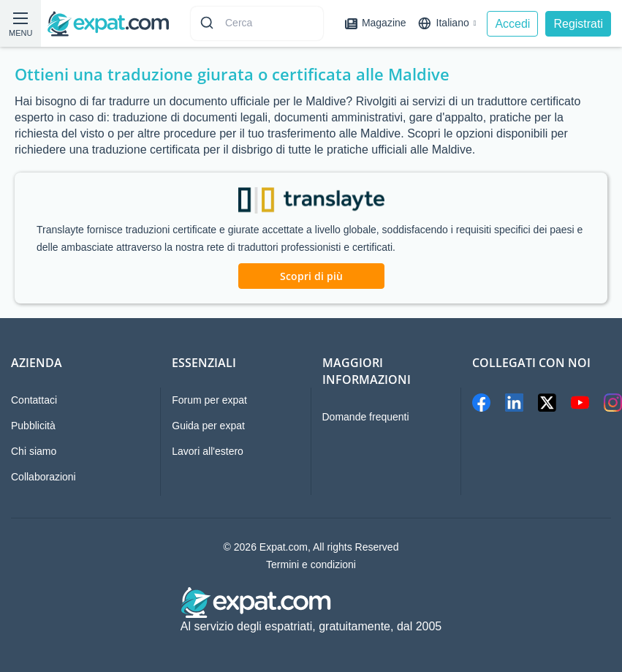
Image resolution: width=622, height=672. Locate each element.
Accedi (512, 24)
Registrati (578, 24)
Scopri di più (311, 276)
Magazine (376, 23)
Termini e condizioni (311, 565)
